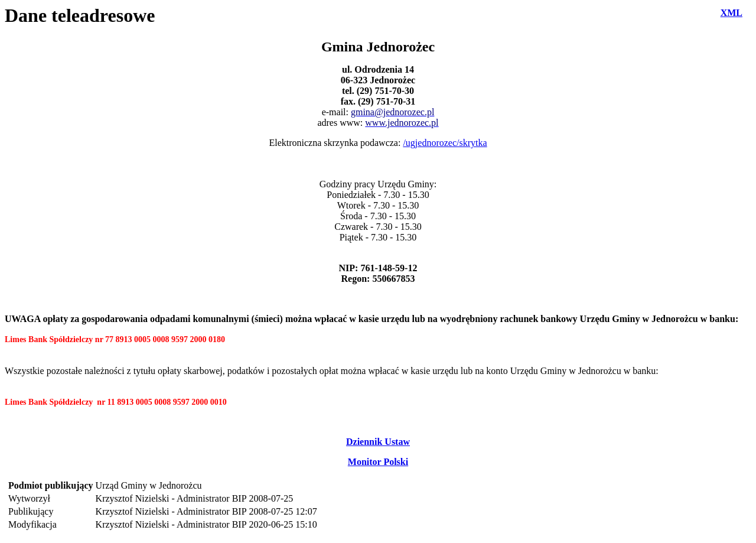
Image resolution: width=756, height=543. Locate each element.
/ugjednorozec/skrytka (445, 143)
